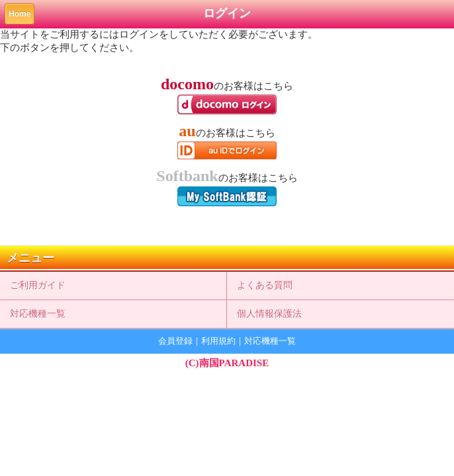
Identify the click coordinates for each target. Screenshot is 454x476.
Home (20, 14)
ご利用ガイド (38, 285)
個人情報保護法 (269, 314)
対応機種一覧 (38, 314)
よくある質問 (265, 285)
